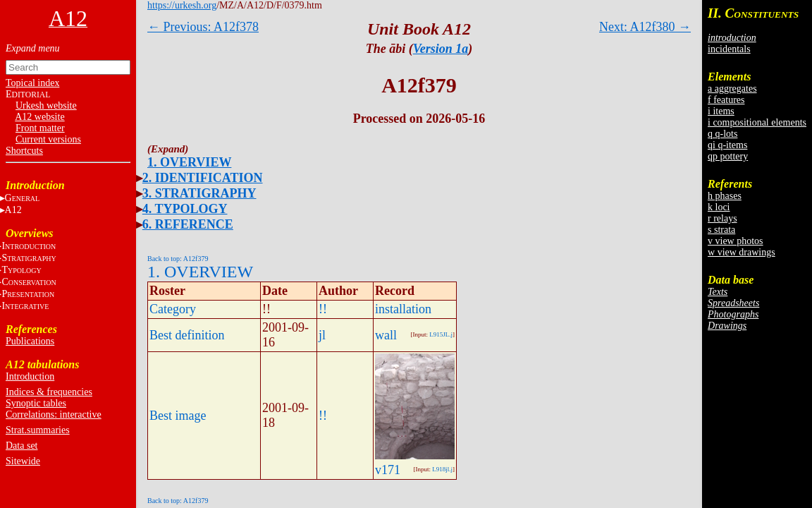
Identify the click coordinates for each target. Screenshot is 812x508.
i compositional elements (757, 122)
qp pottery (728, 156)
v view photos (736, 241)
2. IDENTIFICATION (203, 178)
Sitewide (23, 461)
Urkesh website (46, 105)
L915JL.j (441, 334)
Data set (21, 446)
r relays (722, 218)
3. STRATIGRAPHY (199, 193)
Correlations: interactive (54, 415)
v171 (388, 470)
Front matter (40, 128)
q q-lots (722, 134)
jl (322, 335)
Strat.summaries (38, 430)
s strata (721, 230)
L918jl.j (442, 469)
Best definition (187, 335)
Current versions (48, 139)
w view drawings (742, 252)
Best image (178, 416)
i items (721, 111)
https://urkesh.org (182, 5)
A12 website (39, 117)
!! (323, 309)
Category (173, 309)
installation (403, 309)
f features (726, 100)
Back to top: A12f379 (178, 259)
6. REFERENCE (188, 224)
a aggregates (732, 89)
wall (386, 335)
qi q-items (727, 145)
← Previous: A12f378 (203, 27)
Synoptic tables (36, 403)
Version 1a (441, 49)
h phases (725, 196)
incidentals (729, 49)
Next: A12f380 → (645, 27)
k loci (719, 207)
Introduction (30, 376)
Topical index (32, 83)
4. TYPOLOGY (185, 209)
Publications (30, 341)
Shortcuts (24, 151)
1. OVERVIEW (189, 162)
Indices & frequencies (49, 392)
